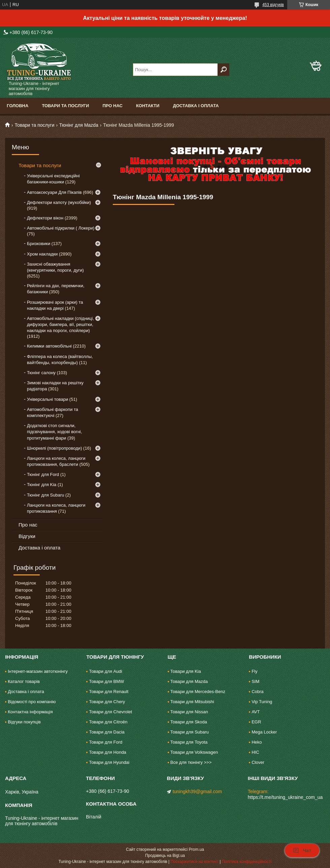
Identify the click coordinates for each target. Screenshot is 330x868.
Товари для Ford (106, 742)
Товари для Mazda (189, 681)
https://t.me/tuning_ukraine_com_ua (285, 797)
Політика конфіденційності (247, 862)
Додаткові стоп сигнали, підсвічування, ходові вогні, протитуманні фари (55, 432)
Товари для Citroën (108, 722)
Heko (257, 742)
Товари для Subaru (190, 732)
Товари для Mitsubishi (192, 702)
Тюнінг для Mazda (79, 125)
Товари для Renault (109, 692)
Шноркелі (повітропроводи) (54, 448)
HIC (255, 752)
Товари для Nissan (189, 712)
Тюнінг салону (41, 373)
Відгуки (27, 536)
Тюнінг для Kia (42, 485)
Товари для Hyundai (109, 762)
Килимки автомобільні (49, 346)
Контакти (148, 106)
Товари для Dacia (107, 732)
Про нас (112, 106)
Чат (302, 850)
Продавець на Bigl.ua (165, 856)
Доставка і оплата (196, 106)
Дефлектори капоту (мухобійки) (59, 202)
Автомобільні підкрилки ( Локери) (61, 228)
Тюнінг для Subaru (45, 495)
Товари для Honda (107, 752)
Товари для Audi (105, 671)
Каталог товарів (24, 681)
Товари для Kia (186, 671)
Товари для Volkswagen (194, 752)
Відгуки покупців (24, 722)
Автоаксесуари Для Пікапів (54, 192)
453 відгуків (273, 5)
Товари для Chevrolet (110, 712)
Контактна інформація (30, 712)
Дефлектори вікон (45, 218)
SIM (255, 681)
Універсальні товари (47, 399)
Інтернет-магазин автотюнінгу (38, 671)
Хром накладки (42, 254)
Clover (258, 762)
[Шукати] (223, 70)
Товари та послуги (65, 106)
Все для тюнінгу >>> (191, 762)
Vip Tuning (262, 702)
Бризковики (39, 244)
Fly (254, 671)
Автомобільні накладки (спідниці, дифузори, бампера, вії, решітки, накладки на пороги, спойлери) (60, 324)
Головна (18, 106)
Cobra (257, 692)
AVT (256, 712)
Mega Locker (264, 732)
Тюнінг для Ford (43, 474)
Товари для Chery (107, 702)
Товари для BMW (106, 681)
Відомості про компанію (32, 702)
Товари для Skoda (189, 722)
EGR (256, 722)
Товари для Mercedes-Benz (198, 692)
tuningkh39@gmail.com (197, 791)
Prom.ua (196, 849)
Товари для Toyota (189, 742)
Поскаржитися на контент (194, 862)
